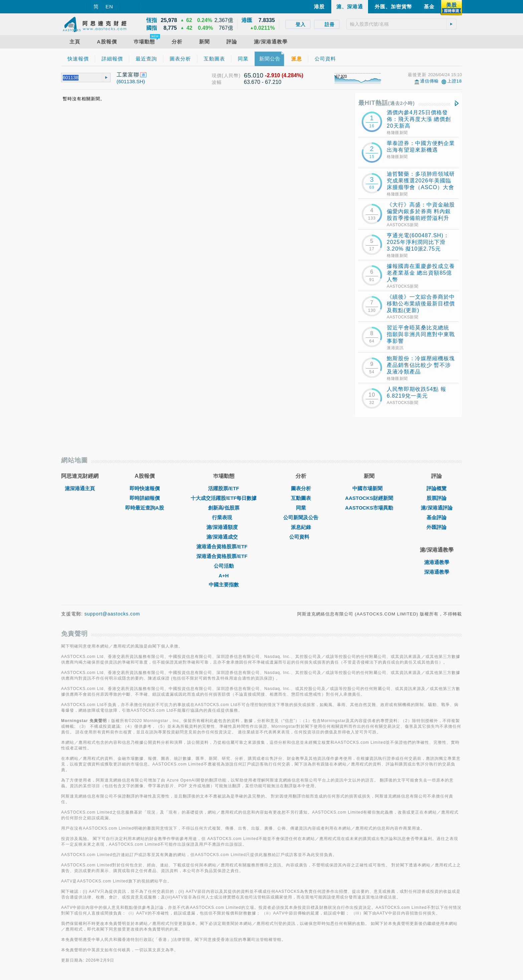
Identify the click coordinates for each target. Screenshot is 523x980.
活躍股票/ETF (224, 488)
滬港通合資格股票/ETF (224, 546)
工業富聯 (128, 75)
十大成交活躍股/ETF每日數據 (224, 498)
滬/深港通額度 (224, 527)
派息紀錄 (301, 527)
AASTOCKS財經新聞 (369, 498)
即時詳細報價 (145, 498)
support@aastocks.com (112, 614)
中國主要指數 (224, 585)
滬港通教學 (437, 562)
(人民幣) (231, 76)
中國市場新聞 (369, 488)
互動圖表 (301, 498)
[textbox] (401, 24)
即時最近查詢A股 (145, 508)
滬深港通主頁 (80, 488)
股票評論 (437, 498)
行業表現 (224, 517)
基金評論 (437, 517)
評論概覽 (437, 488)
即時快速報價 (145, 488)
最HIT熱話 (387, 103)
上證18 (455, 81)
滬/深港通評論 (437, 508)
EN (109, 7)
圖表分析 (301, 488)
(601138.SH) (131, 81)
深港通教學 (437, 572)
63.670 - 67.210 (263, 82)
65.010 (253, 75)
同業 (301, 508)
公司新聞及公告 (301, 517)
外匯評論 (437, 527)
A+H (223, 576)
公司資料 (301, 537)
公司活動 (224, 566)
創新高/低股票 (224, 508)
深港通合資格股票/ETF (224, 556)
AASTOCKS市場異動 (369, 508)
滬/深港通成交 (224, 537)
